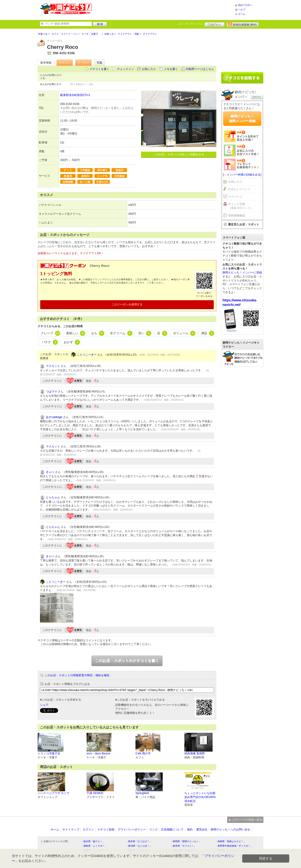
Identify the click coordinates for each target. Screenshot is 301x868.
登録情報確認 (237, 215)
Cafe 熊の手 (143, 753)
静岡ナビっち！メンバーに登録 (242, 273)
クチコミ (65, 63)
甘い (145, 333)
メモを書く (171, 69)
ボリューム (184, 333)
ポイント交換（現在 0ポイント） (241, 206)
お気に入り (149, 69)
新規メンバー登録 (243, 24)
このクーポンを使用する (127, 304)
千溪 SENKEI (95, 793)
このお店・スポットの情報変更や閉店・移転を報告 (77, 675)
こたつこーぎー (87, 355)
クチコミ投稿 (106, 830)
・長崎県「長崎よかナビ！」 (230, 841)
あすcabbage (54, 417)
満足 (208, 333)
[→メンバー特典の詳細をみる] (242, 175)
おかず (72, 342)
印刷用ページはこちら (200, 69)
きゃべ (50, 472)
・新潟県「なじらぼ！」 (139, 846)
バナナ (50, 342)
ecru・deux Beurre (98, 753)
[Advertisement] (163, 9)
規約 (190, 830)
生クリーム (121, 333)
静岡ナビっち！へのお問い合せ (230, 830)
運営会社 (202, 830)
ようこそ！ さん (190, 24)
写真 (99, 63)
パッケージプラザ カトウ (53, 793)
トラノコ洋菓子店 (49, 753)
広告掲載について (172, 830)
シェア (44, 705)
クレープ (51, 333)
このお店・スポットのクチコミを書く (127, 661)
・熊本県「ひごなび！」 (139, 841)
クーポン (83, 63)
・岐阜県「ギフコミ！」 (183, 846)
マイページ (235, 197)
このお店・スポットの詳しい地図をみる (179, 154)
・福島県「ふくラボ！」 (94, 846)
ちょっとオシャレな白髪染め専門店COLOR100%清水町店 (200, 797)
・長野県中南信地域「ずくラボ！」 (234, 846)
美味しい (76, 333)
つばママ (51, 392)
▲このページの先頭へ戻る (245, 820)
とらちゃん (53, 497)
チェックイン (126, 69)
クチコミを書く (99, 69)
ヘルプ (242, 10)
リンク (154, 830)
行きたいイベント (239, 189)
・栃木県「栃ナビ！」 (93, 841)
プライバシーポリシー (132, 830)
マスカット (53, 366)
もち (98, 333)
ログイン (215, 24)
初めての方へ (245, 5)
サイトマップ (71, 830)
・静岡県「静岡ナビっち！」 (186, 841)
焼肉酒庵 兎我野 (195, 753)
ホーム (242, 14)
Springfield (142, 793)
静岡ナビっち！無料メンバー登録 (242, 119)
